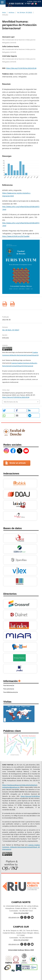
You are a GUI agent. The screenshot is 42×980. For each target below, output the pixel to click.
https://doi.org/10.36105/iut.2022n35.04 (21, 68)
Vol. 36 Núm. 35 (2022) (25, 12)
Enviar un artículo (18, 463)
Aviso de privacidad (21, 913)
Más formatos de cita (11, 402)
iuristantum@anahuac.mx (11, 787)
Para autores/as (9, 689)
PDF (5, 304)
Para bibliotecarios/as (11, 692)
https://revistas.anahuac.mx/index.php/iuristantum (20, 785)
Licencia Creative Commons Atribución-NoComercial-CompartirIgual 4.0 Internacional (21, 847)
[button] (8, 410)
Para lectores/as (9, 685)
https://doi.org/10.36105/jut (30, 796)
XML (12, 304)
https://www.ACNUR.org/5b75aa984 (16, 236)
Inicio (4, 12)
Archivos (11, 12)
